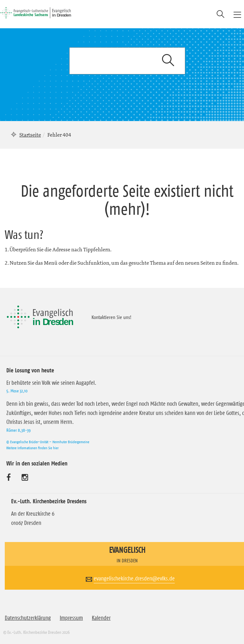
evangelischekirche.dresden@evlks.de (134, 579)
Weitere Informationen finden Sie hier (32, 448)
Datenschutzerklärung (28, 618)
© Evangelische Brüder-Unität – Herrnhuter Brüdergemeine (48, 442)
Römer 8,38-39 (18, 430)
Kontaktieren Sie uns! (112, 317)
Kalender (101, 618)
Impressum (71, 618)
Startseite (30, 135)
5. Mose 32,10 (17, 391)
